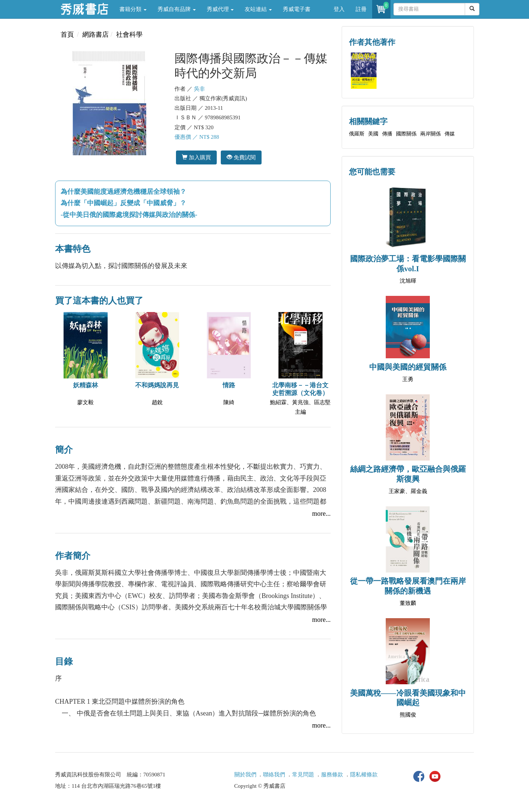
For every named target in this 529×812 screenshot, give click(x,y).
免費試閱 (241, 157)
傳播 (387, 134)
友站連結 (258, 9)
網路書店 (96, 35)
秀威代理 (220, 9)
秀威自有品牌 (177, 9)
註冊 (361, 9)
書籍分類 (133, 9)
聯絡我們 (274, 775)
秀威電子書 (297, 9)
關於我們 (245, 775)
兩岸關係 (431, 134)
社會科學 (129, 35)
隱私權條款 (364, 775)
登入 (339, 9)
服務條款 (332, 775)
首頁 (67, 35)
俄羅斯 (357, 134)
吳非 (199, 89)
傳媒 (450, 134)
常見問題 (303, 775)
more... (321, 514)
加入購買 (196, 157)
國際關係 (406, 134)
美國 (373, 134)
